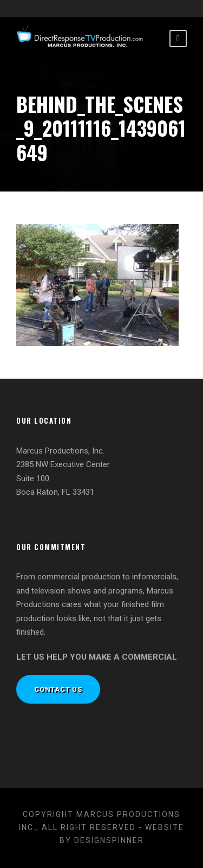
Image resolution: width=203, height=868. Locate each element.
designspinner (109, 840)
